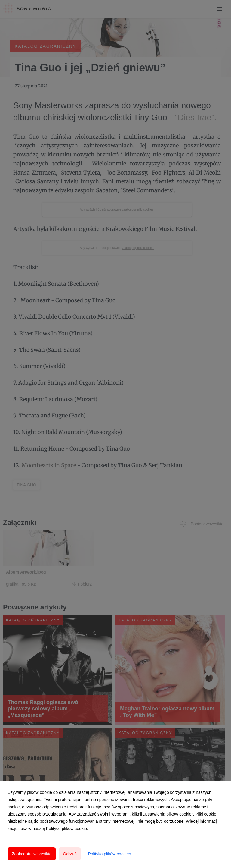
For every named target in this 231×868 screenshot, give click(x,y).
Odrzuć (70, 854)
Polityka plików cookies (109, 854)
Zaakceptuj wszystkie (32, 854)
